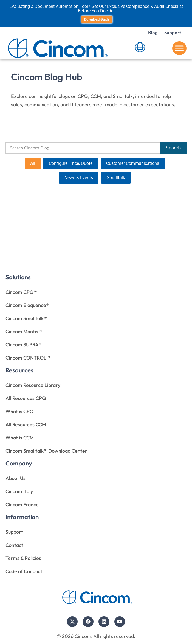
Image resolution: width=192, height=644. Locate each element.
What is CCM (20, 438)
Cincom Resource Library (33, 385)
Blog (153, 32)
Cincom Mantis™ (24, 331)
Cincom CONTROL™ (28, 358)
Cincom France (22, 504)
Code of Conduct (24, 571)
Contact (14, 545)
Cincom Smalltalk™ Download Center (46, 451)
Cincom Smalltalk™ (26, 318)
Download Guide (97, 19)
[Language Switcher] (140, 48)
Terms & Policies (23, 558)
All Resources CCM (26, 425)
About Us (15, 478)
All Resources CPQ (26, 398)
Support (173, 32)
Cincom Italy (19, 491)
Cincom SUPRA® (23, 345)
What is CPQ (20, 411)
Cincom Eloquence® (27, 305)
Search (173, 148)
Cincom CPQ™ (21, 292)
